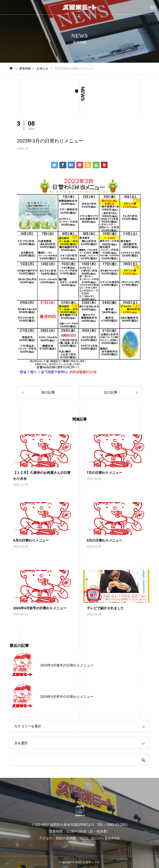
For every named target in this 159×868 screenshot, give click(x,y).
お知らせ (23, 148)
